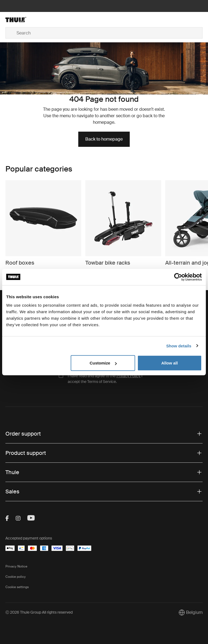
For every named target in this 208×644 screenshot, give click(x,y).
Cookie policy (16, 577)
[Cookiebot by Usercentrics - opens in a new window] (178, 277)
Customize (103, 363)
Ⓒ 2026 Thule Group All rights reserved (39, 612)
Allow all (169, 363)
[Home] (38, 20)
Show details (179, 346)
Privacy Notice (16, 566)
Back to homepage (104, 139)
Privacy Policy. (129, 376)
